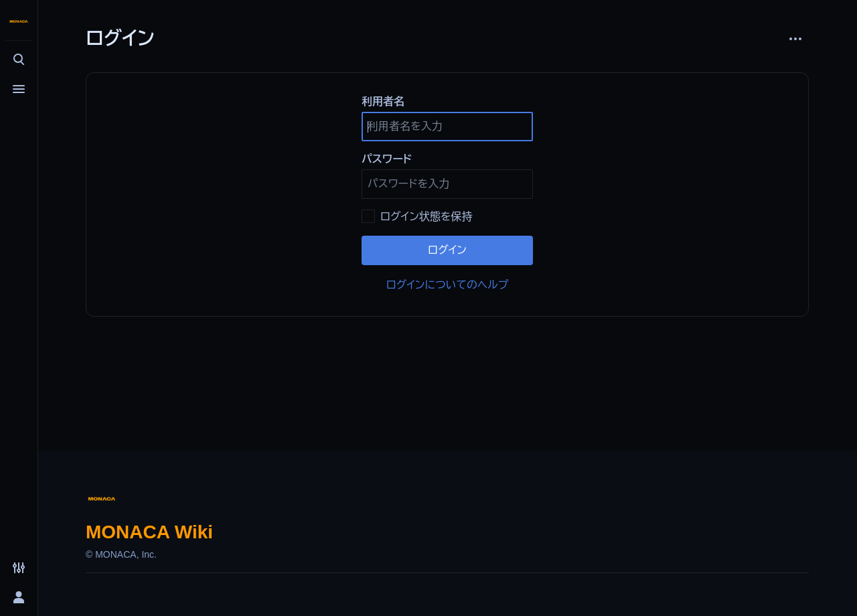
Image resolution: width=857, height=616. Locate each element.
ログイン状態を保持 (426, 217)
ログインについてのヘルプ (448, 285)
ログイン (447, 250)
